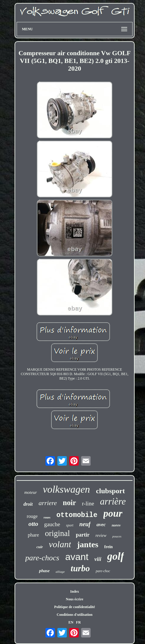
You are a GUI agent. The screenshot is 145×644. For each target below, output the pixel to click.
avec (101, 525)
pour (113, 513)
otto (33, 524)
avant (77, 557)
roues (47, 517)
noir (69, 503)
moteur (31, 492)
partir (83, 535)
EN (71, 622)
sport (70, 525)
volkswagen (66, 489)
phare (33, 535)
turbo (80, 568)
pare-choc (103, 571)
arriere (48, 503)
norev (116, 525)
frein (109, 547)
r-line (88, 503)
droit (28, 504)
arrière (113, 501)
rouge (32, 516)
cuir (40, 547)
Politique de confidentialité (74, 607)
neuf (85, 524)
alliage (60, 572)
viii (98, 559)
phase (44, 571)
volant (60, 544)
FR (78, 622)
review (101, 536)
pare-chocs (42, 558)
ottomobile (77, 515)
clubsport (110, 491)
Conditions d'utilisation (75, 615)
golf (116, 556)
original (57, 533)
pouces (117, 536)
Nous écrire (75, 599)
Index (74, 591)
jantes (88, 544)
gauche (52, 524)
